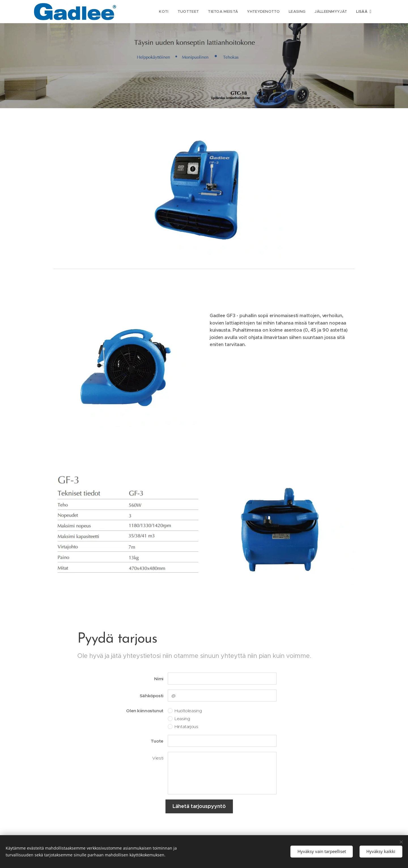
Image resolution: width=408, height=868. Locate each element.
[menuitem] (164, 12)
